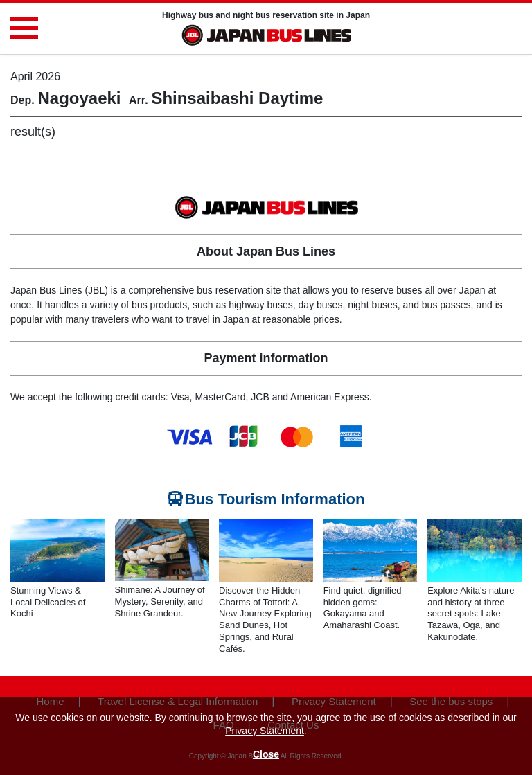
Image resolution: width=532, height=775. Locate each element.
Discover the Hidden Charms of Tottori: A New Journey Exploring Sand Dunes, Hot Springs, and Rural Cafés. (265, 620)
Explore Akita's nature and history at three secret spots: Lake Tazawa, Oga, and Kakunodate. (471, 614)
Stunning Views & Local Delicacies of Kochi (48, 602)
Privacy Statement (265, 731)
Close (266, 754)
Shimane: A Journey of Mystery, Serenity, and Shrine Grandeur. (160, 602)
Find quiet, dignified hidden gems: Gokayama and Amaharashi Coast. (363, 608)
